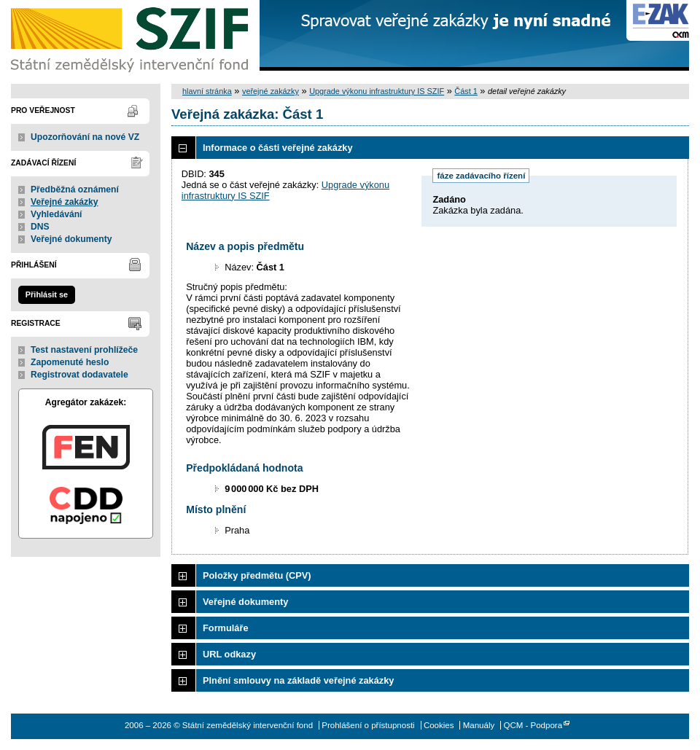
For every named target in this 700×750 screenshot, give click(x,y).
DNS (40, 227)
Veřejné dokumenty (71, 239)
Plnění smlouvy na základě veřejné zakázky (298, 680)
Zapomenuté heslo (70, 362)
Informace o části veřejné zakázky (278, 148)
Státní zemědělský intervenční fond (131, 36)
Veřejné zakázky (65, 202)
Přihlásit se (47, 294)
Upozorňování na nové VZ (85, 137)
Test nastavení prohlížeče (84, 350)
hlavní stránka (207, 91)
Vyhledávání (57, 214)
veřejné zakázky (271, 91)
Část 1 (466, 91)
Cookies (439, 725)
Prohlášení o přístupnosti (368, 725)
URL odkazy (229, 654)
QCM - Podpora (533, 725)
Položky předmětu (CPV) (257, 575)
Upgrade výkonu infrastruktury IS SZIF (377, 91)
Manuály (479, 725)
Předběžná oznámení (75, 190)
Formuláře (226, 628)
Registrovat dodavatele (79, 375)
